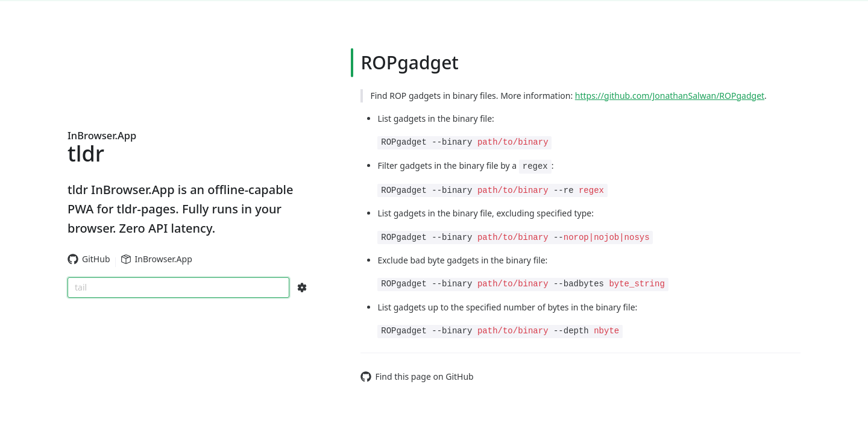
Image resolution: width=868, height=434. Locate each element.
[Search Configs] (302, 288)
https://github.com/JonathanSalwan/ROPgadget (670, 96)
